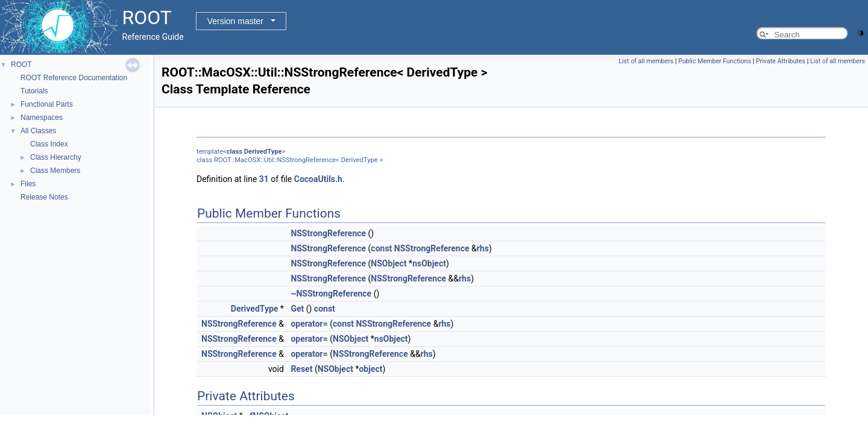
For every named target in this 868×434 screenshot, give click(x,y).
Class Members (55, 171)
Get (297, 309)
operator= (309, 324)
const (381, 248)
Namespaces (42, 118)
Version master (235, 21)
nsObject (429, 263)
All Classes (38, 131)
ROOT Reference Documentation (74, 78)
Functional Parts (47, 104)
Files (28, 184)
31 (264, 179)
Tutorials (34, 91)
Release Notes (44, 197)
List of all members (646, 61)
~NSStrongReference (331, 294)
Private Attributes (781, 61)
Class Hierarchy (56, 157)
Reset (301, 369)
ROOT (21, 64)
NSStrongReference (328, 233)
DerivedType (263, 152)
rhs (483, 248)
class (234, 152)
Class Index (49, 144)
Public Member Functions (715, 61)
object (370, 369)
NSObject (388, 263)
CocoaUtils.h (318, 179)
